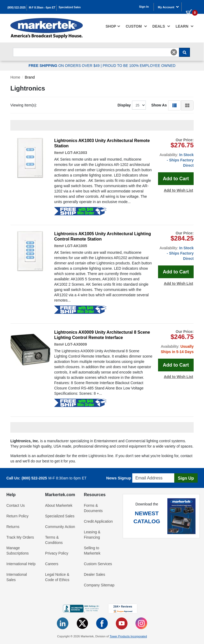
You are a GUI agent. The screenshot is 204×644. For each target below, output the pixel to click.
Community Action (60, 527)
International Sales (17, 577)
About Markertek (59, 505)
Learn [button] (185, 26)
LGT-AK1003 (76, 153)
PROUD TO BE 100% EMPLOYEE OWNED (139, 66)
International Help (21, 564)
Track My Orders (20, 537)
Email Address (145, 472)
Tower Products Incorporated (128, 636)
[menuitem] (113, 26)
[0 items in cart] (190, 6)
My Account (168, 7)
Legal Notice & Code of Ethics (57, 577)
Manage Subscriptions (18, 551)
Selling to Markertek (92, 551)
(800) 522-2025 (16, 8)
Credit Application (98, 521)
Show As (159, 105)
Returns (13, 527)
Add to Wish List (178, 190)
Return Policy (17, 516)
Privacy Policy (57, 553)
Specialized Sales (70, 7)
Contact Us (16, 505)
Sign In (144, 7)
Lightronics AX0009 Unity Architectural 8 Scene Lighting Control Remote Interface (102, 335)
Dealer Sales (95, 574)
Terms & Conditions (54, 540)
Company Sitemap (99, 585)
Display (124, 105)
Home (15, 77)
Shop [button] (113, 26)
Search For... (23, 46)
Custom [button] (136, 26)
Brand (30, 77)
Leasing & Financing (92, 535)
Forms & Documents (93, 508)
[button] (175, 105)
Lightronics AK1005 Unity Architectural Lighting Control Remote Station (103, 236)
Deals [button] (161, 26)
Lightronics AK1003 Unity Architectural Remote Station (102, 143)
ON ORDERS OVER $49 (65, 66)
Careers (52, 564)
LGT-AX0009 (76, 344)
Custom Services (98, 564)
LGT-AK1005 (76, 246)
